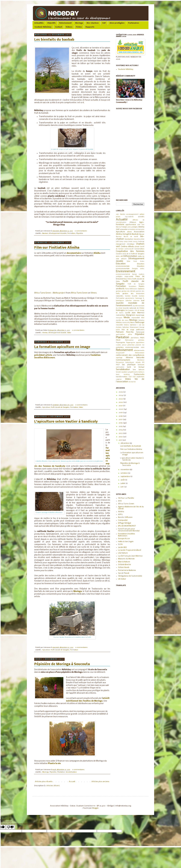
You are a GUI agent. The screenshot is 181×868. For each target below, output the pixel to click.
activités (141, 217)
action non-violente (125, 217)
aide (139, 225)
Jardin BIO (122, 547)
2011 (121, 440)
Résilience (141, 360)
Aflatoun (133, 222)
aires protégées (133, 227)
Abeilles (123, 214)
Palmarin (120, 332)
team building (123, 375)
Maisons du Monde (126, 559)
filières (130, 279)
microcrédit (136, 318)
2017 (121, 420)
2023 (121, 399)
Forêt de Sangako (136, 284)
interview (136, 301)
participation (120, 335)
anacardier (124, 229)
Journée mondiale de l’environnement (130, 304)
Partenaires (134, 23)
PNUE (118, 340)
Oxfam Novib (124, 567)
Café (117, 242)
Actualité (122, 220)
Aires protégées (117, 23)
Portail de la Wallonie (127, 570)
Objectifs (51, 23)
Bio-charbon (93, 23)
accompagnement (132, 214)
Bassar (142, 234)
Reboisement (65, 23)
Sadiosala (141, 365)
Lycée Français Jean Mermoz (130, 556)
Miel (143, 318)
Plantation (61, 772)
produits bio (140, 345)
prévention (131, 345)
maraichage (140, 315)
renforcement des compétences (130, 355)
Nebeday (141, 320)
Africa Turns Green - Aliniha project (50, 293)
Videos (69, 27)
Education (121, 264)
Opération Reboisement (131, 327)
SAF (104, 23)
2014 (121, 430)
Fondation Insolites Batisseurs (126, 535)
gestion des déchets (129, 291)
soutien (124, 372)
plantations (135, 338)
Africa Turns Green (79, 293)
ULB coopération (138, 377)
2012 (121, 437)
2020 (121, 409)
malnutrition (121, 315)
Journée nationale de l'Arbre (134, 308)
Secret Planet (124, 573)
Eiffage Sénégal (125, 523)
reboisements (139, 350)
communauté (129, 249)
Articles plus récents (44, 782)
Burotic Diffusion (125, 517)
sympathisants (133, 372)
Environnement (126, 271)
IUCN (120, 544)
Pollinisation (129, 340)
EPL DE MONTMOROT (127, 526)
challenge (141, 242)
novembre (125, 470)
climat (137, 247)
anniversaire (140, 229)
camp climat (128, 242)
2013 (121, 433)
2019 (117, 214)
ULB (130, 377)
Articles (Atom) (53, 786)
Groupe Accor (124, 539)
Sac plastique (129, 365)
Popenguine (120, 343)
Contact (59, 27)
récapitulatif (120, 353)
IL (144, 298)
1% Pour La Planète (126, 498)
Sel (135, 367)
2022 (121, 402)
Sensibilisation (71, 772)
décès (118, 256)
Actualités (39, 23)
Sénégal (141, 367)
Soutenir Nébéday (43, 27)
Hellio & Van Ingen (126, 542)
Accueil (72, 782)
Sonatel (118, 372)
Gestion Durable (131, 296)
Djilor (128, 261)
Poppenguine (131, 343)
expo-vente (129, 277)
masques (119, 318)
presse (124, 345)
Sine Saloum (139, 370)
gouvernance (130, 298)
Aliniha (97, 253)
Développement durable (58, 233)
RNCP (118, 365)
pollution (141, 340)
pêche (130, 335)
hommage (139, 298)
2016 (121, 423)
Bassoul (119, 237)
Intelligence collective (124, 301)
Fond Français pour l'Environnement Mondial (129, 530)
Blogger (95, 808)
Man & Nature (124, 562)
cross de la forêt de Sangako (133, 254)
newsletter (119, 325)
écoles (142, 261)
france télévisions (131, 289)
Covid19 (119, 254)
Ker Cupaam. (130, 310)
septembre (125, 477)
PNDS (142, 338)
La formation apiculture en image (62, 347)
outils (118, 330)
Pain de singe (128, 330)
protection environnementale (127, 347)
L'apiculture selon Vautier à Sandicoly (66, 422)
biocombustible (139, 239)
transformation (122, 377)
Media (127, 318)
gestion (118, 291)
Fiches (79, 27)
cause (135, 242)
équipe (134, 274)
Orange (142, 327)
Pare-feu (130, 332)
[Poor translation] (10, 827)
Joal (143, 301)
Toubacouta (139, 374)
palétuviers (140, 330)
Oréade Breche (124, 565)
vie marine (132, 382)
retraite (138, 363)
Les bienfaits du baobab (54, 40)
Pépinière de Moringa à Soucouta (62, 664)
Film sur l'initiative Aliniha (57, 248)
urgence (119, 379)
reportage (119, 358)
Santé (129, 367)
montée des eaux (122, 320)
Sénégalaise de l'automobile (130, 576)
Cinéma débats (127, 247)
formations (133, 286)
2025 (121, 392)
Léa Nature (123, 553)
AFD (120, 501)
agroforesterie (131, 225)
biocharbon (129, 239)
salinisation (120, 367)
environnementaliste (123, 274)
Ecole (135, 261)
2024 (121, 395)
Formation (71, 233)
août (123, 480)
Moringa (79, 23)
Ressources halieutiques (125, 363)
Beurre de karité (131, 237)
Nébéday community (123, 323)
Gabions (141, 289)
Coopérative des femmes (130, 251)
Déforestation (130, 256)
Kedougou (120, 310)
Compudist (123, 520)
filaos (125, 279)
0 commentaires (81, 231)
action (142, 214)
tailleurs (141, 372)
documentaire (74, 253)
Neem (132, 323)
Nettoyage (140, 322)
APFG (120, 514)
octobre (124, 473)
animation (132, 229)
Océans (126, 325)
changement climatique (125, 244)
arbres (129, 232)
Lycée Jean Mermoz (135, 313)
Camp (121, 242)
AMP (118, 229)
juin (122, 487)
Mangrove (130, 315)
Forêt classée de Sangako (60, 407)
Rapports (90, 27)
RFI (143, 363)
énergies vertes (138, 269)
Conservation (139, 249)
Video (69, 333)
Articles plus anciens (100, 782)
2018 (121, 416)
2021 (121, 406)
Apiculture (46, 407)
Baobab (45, 233)
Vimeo (94, 293)
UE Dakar (122, 579)
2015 (121, 426)
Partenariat (140, 332)
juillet (123, 483)
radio (143, 347)
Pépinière (80, 233)
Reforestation (140, 353)
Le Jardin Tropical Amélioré (130, 550)
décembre (125, 443)
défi (122, 256)
